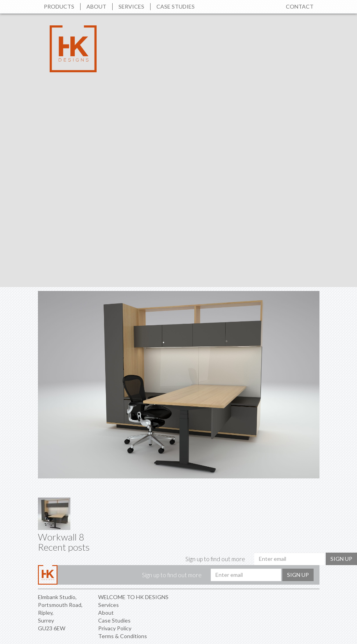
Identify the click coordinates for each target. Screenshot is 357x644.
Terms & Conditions (123, 636)
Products (59, 6)
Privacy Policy (115, 628)
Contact (300, 6)
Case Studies (176, 6)
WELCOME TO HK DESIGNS (133, 597)
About (96, 6)
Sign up (341, 559)
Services (131, 6)
